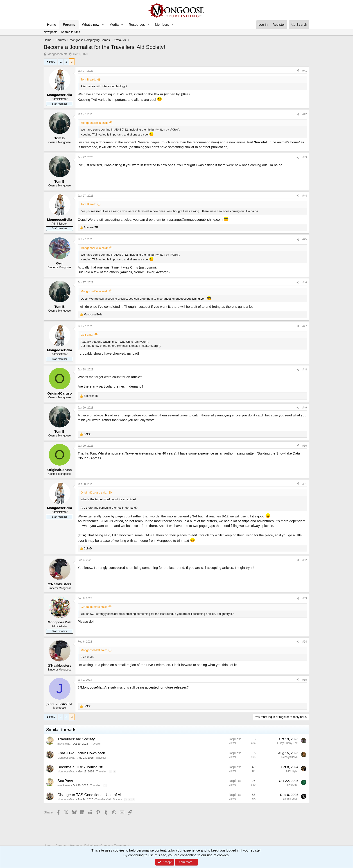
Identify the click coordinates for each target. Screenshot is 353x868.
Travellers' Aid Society (76, 739)
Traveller (95, 744)
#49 (305, 408)
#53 (305, 598)
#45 (305, 239)
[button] (103, 24)
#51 (305, 484)
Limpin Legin (291, 799)
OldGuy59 (292, 771)
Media (114, 24)
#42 (305, 114)
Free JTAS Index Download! (81, 753)
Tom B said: (88, 79)
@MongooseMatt (91, 687)
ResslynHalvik (290, 757)
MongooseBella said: (94, 123)
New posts (51, 32)
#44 (305, 196)
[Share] (298, 71)
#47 (305, 326)
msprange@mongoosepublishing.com (194, 219)
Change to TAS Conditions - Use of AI (89, 795)
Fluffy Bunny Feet (288, 743)
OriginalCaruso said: (94, 493)
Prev (52, 62)
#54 (305, 642)
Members (162, 24)
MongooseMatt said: (94, 650)
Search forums (71, 32)
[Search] (299, 24)
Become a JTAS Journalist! (80, 767)
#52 (305, 560)
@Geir (186, 94)
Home (52, 24)
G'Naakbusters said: (94, 607)
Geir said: (87, 335)
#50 (305, 446)
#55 (305, 680)
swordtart (293, 785)
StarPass (65, 781)
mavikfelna (64, 744)
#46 (305, 282)
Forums (69, 24)
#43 (305, 157)
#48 (305, 370)
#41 (305, 71)
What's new (91, 24)
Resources (137, 24)
